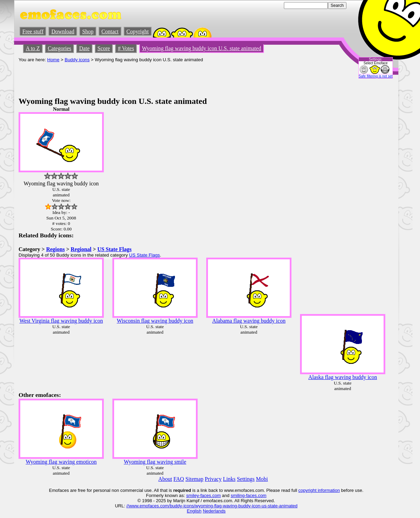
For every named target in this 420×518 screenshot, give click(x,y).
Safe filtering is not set (376, 76)
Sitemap (194, 479)
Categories (59, 48)
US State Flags (114, 249)
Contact (110, 31)
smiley (193, 495)
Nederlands (214, 511)
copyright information (319, 490)
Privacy (213, 479)
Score (104, 48)
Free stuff (33, 31)
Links (229, 479)
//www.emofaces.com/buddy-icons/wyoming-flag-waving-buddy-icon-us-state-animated (212, 506)
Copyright (138, 31)
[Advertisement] (144, 78)
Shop (88, 31)
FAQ (179, 479)
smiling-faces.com (248, 495)
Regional (81, 249)
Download (63, 31)
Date (84, 48)
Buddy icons (77, 60)
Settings (246, 479)
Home (53, 60)
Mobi (262, 479)
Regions (55, 249)
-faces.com (210, 495)
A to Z (33, 48)
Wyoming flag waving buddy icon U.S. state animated (202, 48)
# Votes (126, 48)
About (165, 479)
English (194, 511)
